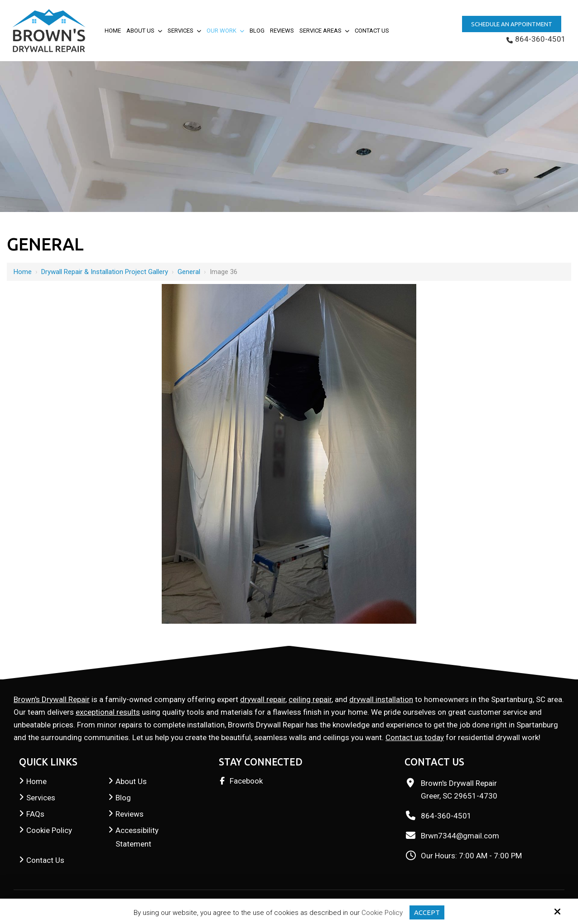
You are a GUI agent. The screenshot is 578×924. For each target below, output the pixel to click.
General (189, 272)
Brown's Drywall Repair (52, 699)
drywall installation (381, 699)
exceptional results (108, 712)
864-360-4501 (536, 39)
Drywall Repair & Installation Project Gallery (105, 272)
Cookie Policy (382, 913)
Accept (427, 912)
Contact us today (415, 737)
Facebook (246, 781)
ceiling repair (310, 699)
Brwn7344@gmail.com (460, 836)
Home (23, 272)
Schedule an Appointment (512, 24)
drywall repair (263, 699)
